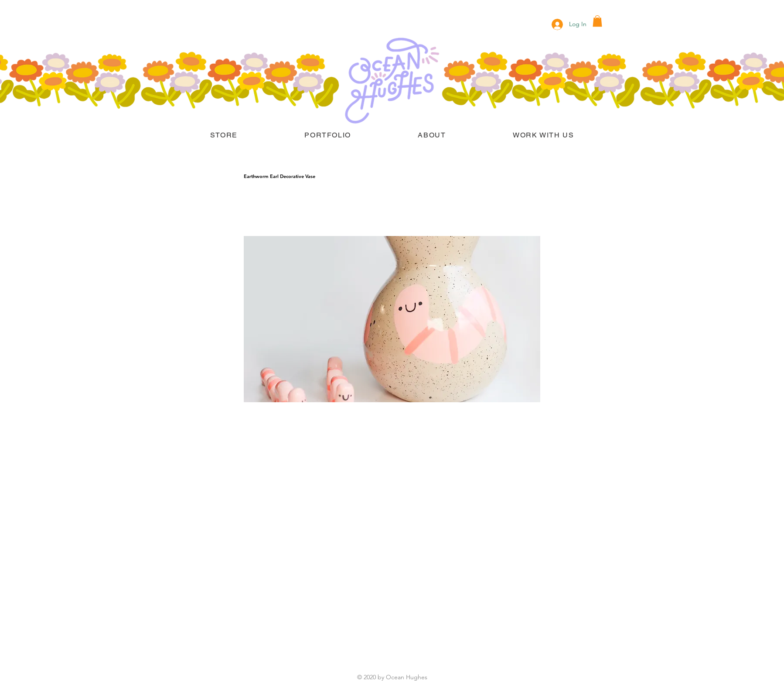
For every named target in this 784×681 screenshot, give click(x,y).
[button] (597, 21)
